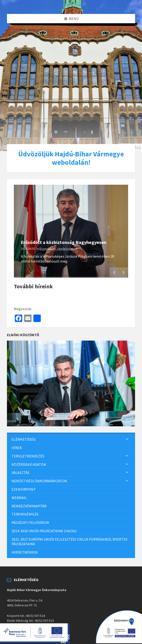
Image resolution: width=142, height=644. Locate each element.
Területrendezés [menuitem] (28, 456)
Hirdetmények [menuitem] (25, 552)
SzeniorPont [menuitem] (24, 489)
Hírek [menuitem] (17, 448)
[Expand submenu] (127, 439)
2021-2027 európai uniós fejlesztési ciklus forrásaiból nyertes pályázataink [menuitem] (69, 542)
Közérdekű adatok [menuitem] (29, 464)
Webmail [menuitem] (19, 498)
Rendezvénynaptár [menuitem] (29, 506)
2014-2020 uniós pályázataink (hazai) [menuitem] (44, 531)
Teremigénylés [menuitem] (25, 514)
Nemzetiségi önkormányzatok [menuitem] (39, 481)
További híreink (33, 286)
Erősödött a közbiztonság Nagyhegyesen (64, 242)
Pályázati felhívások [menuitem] (30, 522)
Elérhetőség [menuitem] (24, 439)
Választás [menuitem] (21, 473)
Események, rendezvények (59, 249)
